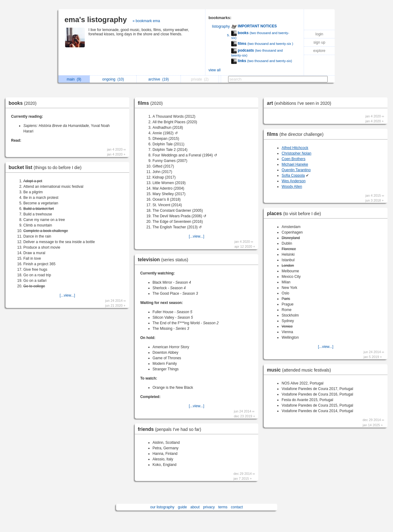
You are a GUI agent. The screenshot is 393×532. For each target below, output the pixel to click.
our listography (162, 507)
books (24, 103)
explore (319, 51)
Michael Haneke (295, 164)
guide (182, 507)
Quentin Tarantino (296, 170)
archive (159, 79)
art (300, 103)
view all (214, 70)
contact (237, 507)
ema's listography (96, 20)
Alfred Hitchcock (295, 148)
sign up (319, 42)
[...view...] (67, 295)
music (300, 370)
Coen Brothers (293, 159)
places (295, 213)
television (165, 260)
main (74, 79)
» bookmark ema (146, 21)
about (195, 507)
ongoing (113, 79)
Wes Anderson (294, 181)
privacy (209, 507)
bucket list (47, 167)
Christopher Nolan (296, 153)
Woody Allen (292, 187)
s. (228, 35)
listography (221, 26)
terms (223, 507)
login (319, 34)
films (152, 103)
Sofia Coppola (293, 175)
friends (171, 429)
